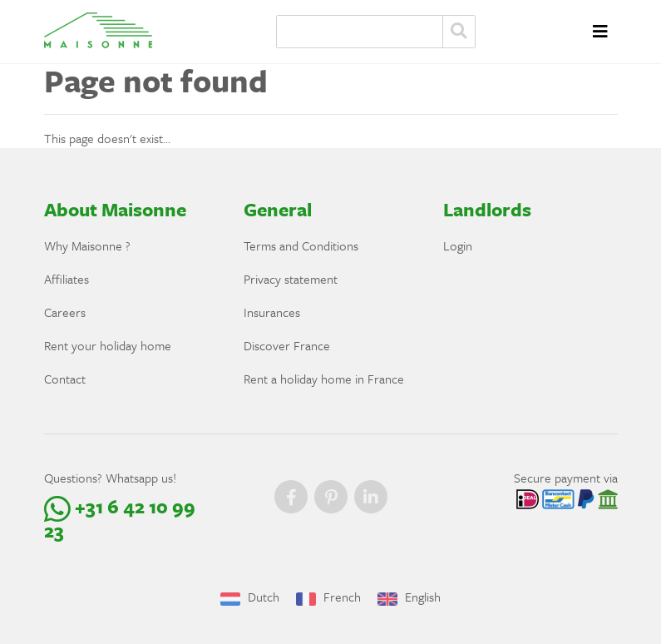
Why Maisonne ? (87, 245)
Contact (65, 379)
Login (458, 245)
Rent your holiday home (108, 345)
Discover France (287, 345)
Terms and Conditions (301, 245)
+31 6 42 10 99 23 (120, 518)
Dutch (250, 597)
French (328, 597)
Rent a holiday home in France (324, 379)
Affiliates (67, 279)
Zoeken (459, 32)
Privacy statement (291, 279)
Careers (65, 312)
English (409, 597)
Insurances (272, 312)
